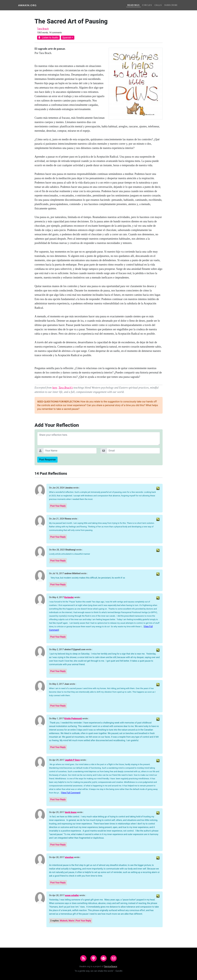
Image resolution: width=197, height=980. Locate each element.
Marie (71, 921)
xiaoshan (69, 857)
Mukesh (64, 921)
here (55, 388)
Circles (147, 5)
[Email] (133, 451)
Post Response (47, 460)
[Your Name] (70, 451)
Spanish (67, 38)
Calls (158, 5)
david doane (71, 812)
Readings (134, 5)
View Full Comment (71, 793)
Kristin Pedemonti (73, 719)
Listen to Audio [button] (48, 38)
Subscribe (171, 5)
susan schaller (72, 895)
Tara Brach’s (66, 388)
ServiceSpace (111, 966)
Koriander (69, 597)
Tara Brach (43, 29)
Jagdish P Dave (72, 760)
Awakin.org (27, 5)
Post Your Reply (58, 506)
